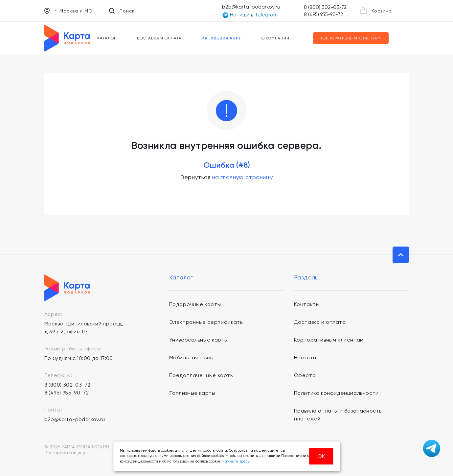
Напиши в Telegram (250, 15)
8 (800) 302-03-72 (325, 7)
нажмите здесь (236, 461)
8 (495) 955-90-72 (324, 14)
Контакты (307, 304)
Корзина (376, 11)
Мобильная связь (191, 357)
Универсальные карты (199, 340)
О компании (275, 38)
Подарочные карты (195, 304)
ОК (321, 456)
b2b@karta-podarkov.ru (251, 7)
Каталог (107, 38)
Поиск (122, 11)
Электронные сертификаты (206, 322)
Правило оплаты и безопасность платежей (338, 415)
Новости (305, 357)
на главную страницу (243, 177)
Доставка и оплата (159, 38)
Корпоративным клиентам (351, 38)
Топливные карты (192, 393)
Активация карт (222, 38)
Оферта (305, 375)
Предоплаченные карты (202, 375)
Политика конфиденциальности (336, 393)
